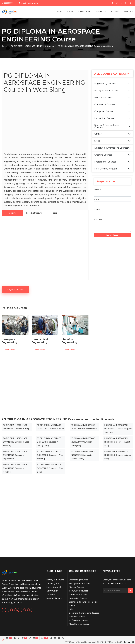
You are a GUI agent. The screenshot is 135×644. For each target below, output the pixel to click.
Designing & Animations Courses (111, 151)
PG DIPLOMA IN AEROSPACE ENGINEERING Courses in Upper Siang (118, 455)
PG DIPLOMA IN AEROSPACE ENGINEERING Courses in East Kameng (16, 442)
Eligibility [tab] (12, 213)
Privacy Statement (55, 580)
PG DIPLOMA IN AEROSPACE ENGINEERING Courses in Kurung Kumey (83, 455)
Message (98, 222)
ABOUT (71, 12)
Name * (97, 193)
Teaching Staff (53, 583)
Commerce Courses (105, 108)
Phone (97, 213)
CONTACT (129, 12)
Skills (97, 144)
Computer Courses (104, 115)
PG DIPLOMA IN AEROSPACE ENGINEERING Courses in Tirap (16, 427)
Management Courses (106, 94)
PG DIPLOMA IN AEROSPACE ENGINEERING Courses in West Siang (50, 468)
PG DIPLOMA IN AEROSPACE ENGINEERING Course (32, 46)
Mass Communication (106, 172)
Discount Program (55, 598)
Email (96, 203)
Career (98, 137)
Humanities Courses (105, 122)
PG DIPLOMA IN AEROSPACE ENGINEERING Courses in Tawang (15, 468)
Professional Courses (105, 165)
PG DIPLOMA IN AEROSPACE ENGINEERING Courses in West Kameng (50, 455)
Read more (10, 350)
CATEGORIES (84, 12)
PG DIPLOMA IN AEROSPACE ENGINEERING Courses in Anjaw (50, 427)
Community (52, 591)
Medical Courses (103, 101)
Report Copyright (54, 587)
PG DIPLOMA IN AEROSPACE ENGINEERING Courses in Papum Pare (15, 455)
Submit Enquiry (113, 239)
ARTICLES (115, 12)
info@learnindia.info (29, 3)
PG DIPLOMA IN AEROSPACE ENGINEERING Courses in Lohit (84, 427)
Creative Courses (103, 158)
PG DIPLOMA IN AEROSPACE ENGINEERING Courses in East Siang (117, 442)
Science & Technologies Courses (107, 130)
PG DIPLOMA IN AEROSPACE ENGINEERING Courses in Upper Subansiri (118, 429)
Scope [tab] (56, 213)
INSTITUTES (101, 12)
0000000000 (8, 3)
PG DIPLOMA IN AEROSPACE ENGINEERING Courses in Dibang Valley (49, 442)
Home (4, 46)
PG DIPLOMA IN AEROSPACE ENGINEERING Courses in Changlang (83, 442)
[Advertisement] (45, 123)
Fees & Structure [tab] (34, 213)
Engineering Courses (105, 87)
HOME (60, 12)
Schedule (51, 595)
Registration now (15, 289)
